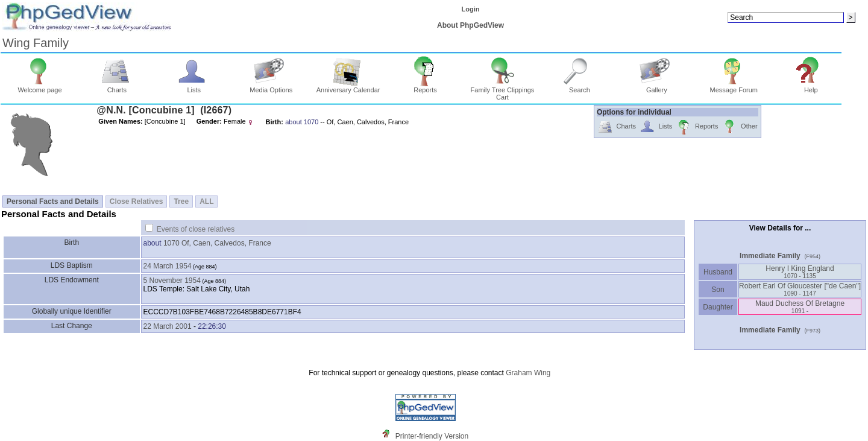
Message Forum (734, 87)
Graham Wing (528, 373)
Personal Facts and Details (53, 201)
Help (811, 87)
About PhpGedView (470, 25)
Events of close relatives (196, 229)
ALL (206, 201)
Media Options (271, 87)
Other (739, 127)
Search (580, 87)
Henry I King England (800, 272)
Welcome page (39, 87)
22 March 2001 (168, 326)
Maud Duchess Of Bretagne (800, 307)
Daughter (718, 307)
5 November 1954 (172, 281)
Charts (117, 87)
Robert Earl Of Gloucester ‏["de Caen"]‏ (800, 289)
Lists (194, 87)
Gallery (657, 87)
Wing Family (36, 43)
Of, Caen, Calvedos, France (226, 243)
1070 (171, 243)
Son (718, 290)
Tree (181, 201)
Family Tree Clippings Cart (503, 90)
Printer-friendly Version (432, 436)
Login (471, 9)
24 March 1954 (168, 266)
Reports (425, 87)
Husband (718, 272)
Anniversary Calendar (348, 87)
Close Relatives (137, 201)
